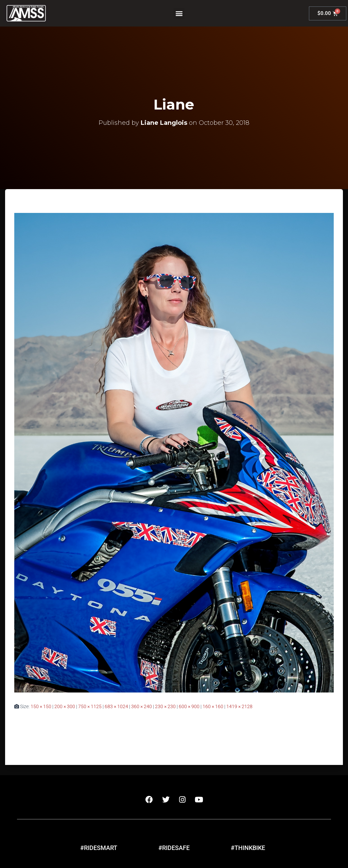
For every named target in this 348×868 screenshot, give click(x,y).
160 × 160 (213, 706)
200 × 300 (65, 706)
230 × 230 (165, 706)
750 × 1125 (90, 706)
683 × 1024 (116, 706)
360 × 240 (142, 706)
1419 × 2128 (239, 706)
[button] (179, 13)
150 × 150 (41, 706)
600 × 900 (189, 706)
